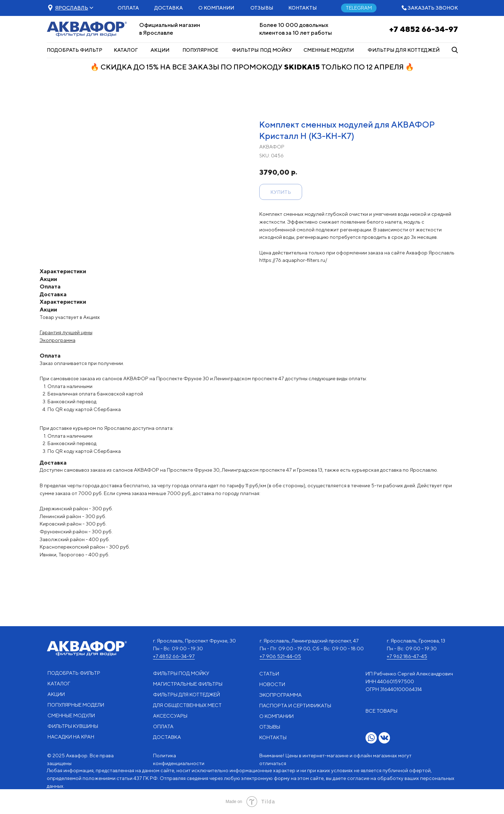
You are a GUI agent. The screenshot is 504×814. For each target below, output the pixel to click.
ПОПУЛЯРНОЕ (200, 50)
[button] (72, 8)
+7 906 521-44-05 (280, 656)
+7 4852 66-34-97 (424, 29)
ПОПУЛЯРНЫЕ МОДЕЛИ (76, 705)
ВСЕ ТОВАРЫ (381, 711)
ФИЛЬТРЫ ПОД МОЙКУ (262, 50)
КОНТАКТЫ (303, 8)
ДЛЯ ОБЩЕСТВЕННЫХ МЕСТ (187, 705)
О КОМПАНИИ (216, 8)
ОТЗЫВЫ (262, 8)
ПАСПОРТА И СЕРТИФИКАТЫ (295, 706)
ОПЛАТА (128, 8)
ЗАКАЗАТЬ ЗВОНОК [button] (433, 8)
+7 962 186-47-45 (407, 656)
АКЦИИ (160, 50)
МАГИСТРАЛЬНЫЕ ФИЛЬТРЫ (188, 684)
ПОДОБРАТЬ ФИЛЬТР (75, 50)
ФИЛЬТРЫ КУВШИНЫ (73, 726)
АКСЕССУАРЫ (170, 716)
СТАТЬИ (269, 674)
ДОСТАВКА (169, 8)
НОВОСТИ (272, 684)
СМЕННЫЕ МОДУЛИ (329, 50)
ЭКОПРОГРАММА (281, 695)
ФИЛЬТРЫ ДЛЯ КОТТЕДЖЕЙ (404, 50)
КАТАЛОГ (126, 50)
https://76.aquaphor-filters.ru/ (293, 260)
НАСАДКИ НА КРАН (71, 737)
